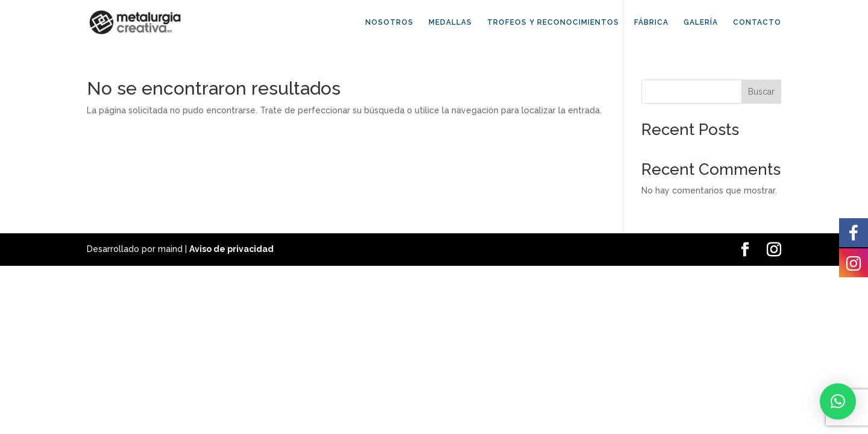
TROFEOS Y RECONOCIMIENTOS (553, 22)
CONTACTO (757, 22)
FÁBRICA (651, 22)
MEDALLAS (450, 22)
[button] (838, 401)
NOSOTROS (389, 22)
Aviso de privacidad (231, 249)
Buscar (761, 92)
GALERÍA (701, 22)
